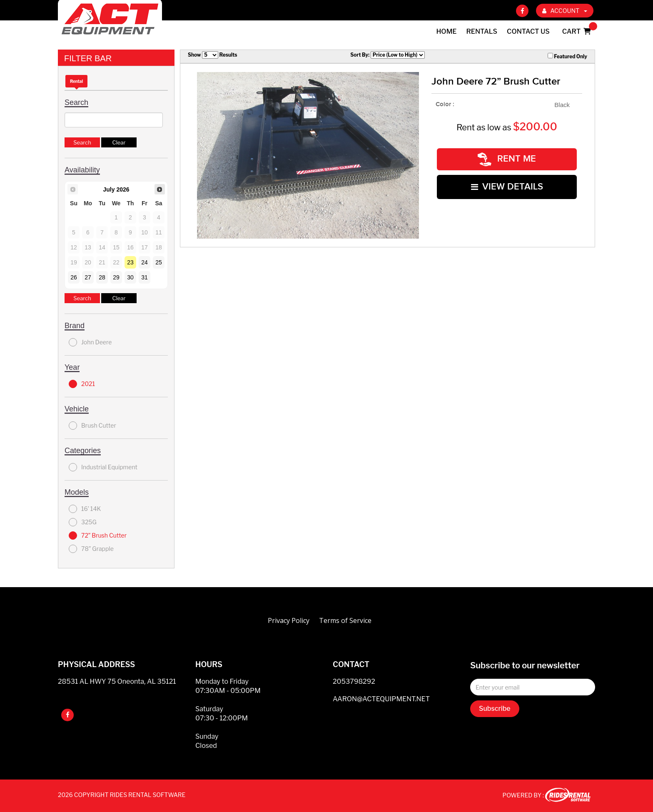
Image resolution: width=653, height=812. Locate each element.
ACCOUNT (565, 11)
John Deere (90, 342)
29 (116, 277)
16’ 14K (85, 509)
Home (447, 31)
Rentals (482, 31)
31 (145, 277)
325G (83, 522)
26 (74, 277)
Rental (76, 81)
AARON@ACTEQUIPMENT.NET (381, 699)
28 (102, 277)
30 (130, 277)
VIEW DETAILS (507, 186)
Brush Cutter (92, 426)
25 (159, 262)
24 (145, 262)
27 (88, 277)
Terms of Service (345, 620)
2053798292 (354, 681)
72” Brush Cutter (98, 536)
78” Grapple (91, 549)
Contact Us (528, 31)
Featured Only (567, 56)
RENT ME (507, 159)
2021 (82, 384)
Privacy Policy (289, 620)
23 (130, 262)
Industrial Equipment (103, 467)
